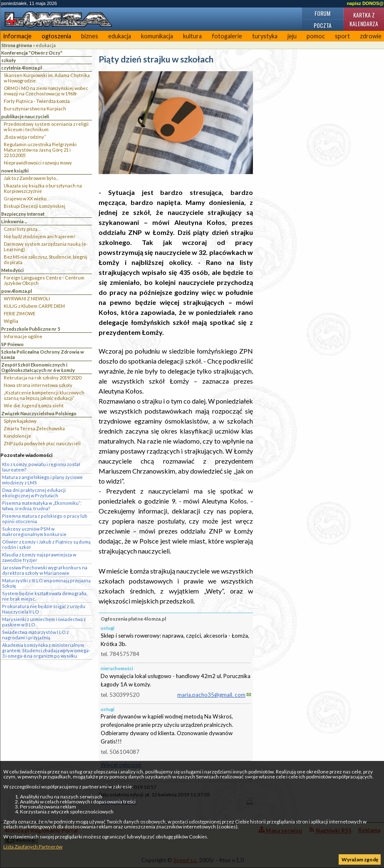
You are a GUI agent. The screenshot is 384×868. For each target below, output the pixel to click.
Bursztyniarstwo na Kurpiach (35, 108)
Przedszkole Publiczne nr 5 (31, 329)
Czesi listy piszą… (22, 229)
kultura (192, 36)
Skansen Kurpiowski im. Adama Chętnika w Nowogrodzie (47, 78)
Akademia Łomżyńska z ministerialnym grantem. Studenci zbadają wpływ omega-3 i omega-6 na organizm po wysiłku (46, 650)
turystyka (265, 36)
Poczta (323, 25)
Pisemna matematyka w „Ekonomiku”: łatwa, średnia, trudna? (42, 506)
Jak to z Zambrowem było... (31, 178)
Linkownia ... (14, 221)
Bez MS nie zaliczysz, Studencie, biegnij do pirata (46, 259)
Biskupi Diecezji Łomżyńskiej (35, 206)
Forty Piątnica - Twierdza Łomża (37, 101)
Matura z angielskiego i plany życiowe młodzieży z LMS (42, 480)
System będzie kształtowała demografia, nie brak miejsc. (45, 596)
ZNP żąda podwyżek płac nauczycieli (42, 443)
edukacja (120, 36)
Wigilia (11, 321)
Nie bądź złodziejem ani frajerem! (40, 236)
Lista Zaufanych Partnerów (33, 847)
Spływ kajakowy (20, 421)
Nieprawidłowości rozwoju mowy (38, 163)
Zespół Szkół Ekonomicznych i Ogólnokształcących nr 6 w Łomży (38, 367)
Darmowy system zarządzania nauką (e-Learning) (46, 247)
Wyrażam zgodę (360, 859)
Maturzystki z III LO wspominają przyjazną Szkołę (46, 583)
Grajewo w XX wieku (25, 198)
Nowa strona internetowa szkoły (38, 385)
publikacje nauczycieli (25, 116)
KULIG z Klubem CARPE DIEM (34, 306)
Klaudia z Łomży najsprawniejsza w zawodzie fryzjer (39, 557)
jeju (292, 36)
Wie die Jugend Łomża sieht (34, 405)
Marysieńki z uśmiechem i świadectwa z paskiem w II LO (44, 622)
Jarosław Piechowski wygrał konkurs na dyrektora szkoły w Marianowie (45, 570)
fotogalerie (227, 36)
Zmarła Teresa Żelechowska (34, 428)
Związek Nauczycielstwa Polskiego (39, 413)
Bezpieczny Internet (23, 214)
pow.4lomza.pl (17, 291)
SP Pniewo (12, 344)
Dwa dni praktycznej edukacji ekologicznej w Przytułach (34, 493)
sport (342, 36)
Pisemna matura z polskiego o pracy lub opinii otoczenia (45, 519)
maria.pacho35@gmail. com (211, 695)
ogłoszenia (56, 36)
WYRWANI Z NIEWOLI (27, 298)
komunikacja (157, 36)
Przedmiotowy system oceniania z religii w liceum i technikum (46, 127)
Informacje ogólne (23, 336)
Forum (322, 13)
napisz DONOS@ (365, 3)
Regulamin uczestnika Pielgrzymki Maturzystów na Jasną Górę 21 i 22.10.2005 (40, 150)
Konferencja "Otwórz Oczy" (32, 53)
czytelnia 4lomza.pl (22, 68)
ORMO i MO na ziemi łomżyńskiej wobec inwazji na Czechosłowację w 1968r (46, 91)
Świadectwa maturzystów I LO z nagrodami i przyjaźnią (35, 635)
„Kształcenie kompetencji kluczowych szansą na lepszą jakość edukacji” (44, 395)
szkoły (9, 60)
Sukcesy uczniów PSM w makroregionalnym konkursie (34, 531)
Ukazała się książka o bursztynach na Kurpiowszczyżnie (43, 188)
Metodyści (12, 270)
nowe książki (15, 171)
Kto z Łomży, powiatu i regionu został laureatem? (41, 467)
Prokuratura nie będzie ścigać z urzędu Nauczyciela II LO (44, 609)
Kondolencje (17, 436)
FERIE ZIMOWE (20, 313)
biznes (90, 36)
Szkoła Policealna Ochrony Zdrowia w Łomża (43, 354)
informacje (17, 36)
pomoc (316, 36)
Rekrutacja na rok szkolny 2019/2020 (42, 378)
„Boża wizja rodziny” (25, 137)
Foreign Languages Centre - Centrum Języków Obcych (44, 280)
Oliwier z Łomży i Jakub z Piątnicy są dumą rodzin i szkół (46, 544)
